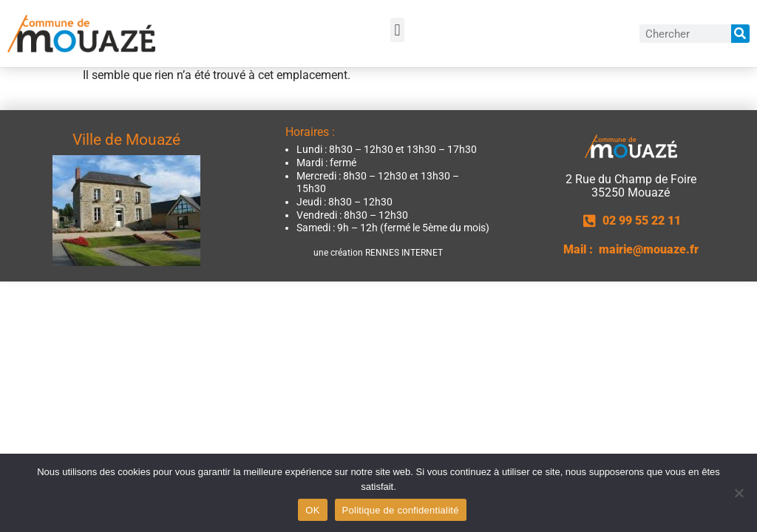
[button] (397, 30)
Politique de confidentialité (401, 510)
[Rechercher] (740, 34)
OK (312, 510)
